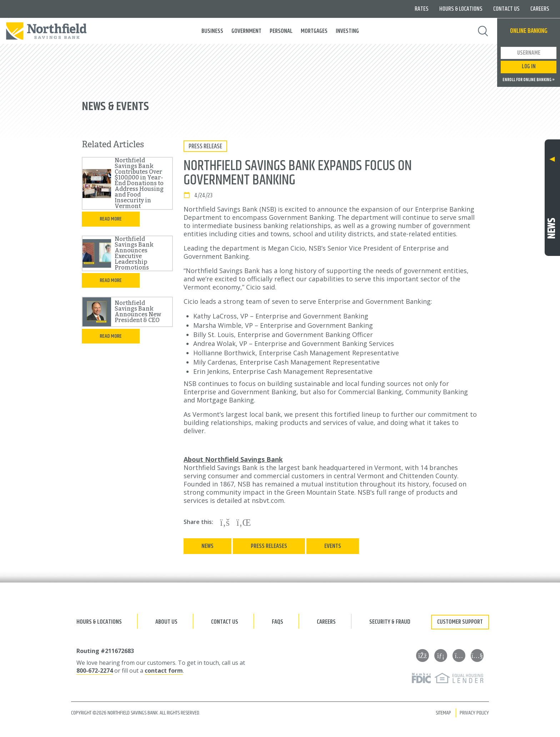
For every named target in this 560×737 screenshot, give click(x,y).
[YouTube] (477, 656)
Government (246, 31)
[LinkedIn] (441, 656)
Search (483, 31)
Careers (540, 9)
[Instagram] (459, 656)
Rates (422, 9)
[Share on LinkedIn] (244, 522)
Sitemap (443, 713)
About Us (166, 622)
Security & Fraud (390, 622)
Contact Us (506, 9)
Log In (529, 67)
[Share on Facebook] (225, 522)
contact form (164, 671)
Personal (281, 31)
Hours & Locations (461, 9)
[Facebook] (422, 656)
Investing (347, 31)
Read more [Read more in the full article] (111, 219)
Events (333, 546)
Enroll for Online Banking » (529, 80)
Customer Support (460, 622)
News (207, 546)
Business (212, 31)
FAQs (277, 622)
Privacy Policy (474, 713)
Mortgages (314, 31)
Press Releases (269, 546)
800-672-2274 (95, 671)
